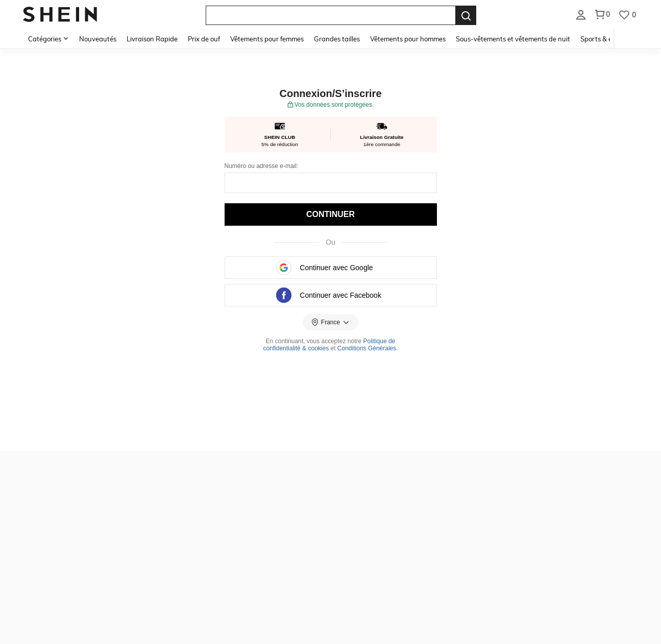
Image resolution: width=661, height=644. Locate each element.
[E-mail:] (331, 183)
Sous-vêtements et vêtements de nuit (513, 39)
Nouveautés (98, 39)
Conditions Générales (367, 348)
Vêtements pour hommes (408, 39)
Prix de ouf (204, 39)
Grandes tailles (337, 39)
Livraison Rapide (152, 39)
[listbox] (581, 14)
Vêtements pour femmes (267, 39)
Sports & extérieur (608, 39)
